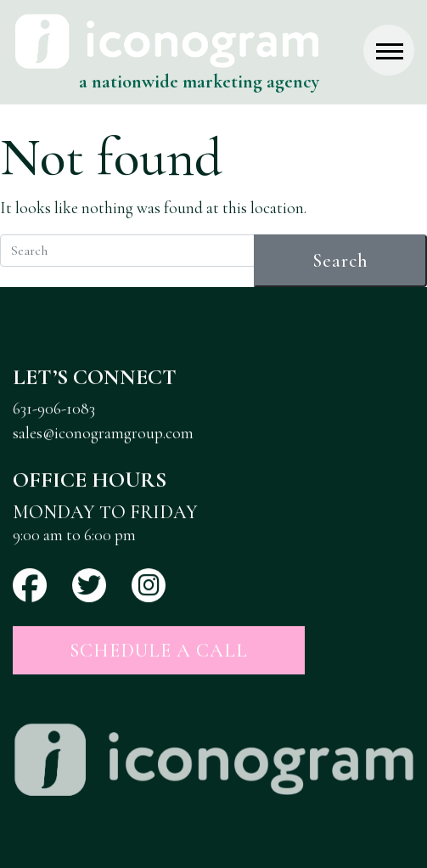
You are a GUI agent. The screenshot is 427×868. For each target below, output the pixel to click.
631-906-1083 (54, 409)
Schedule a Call (159, 650)
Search (340, 260)
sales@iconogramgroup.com (103, 433)
